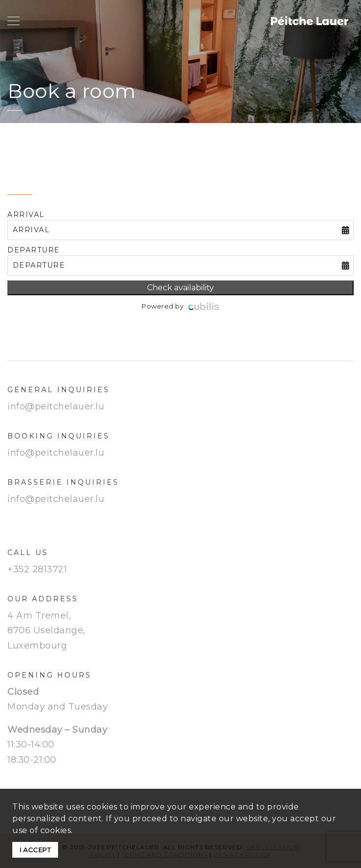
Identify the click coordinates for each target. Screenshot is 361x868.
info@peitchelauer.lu (56, 406)
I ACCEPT (35, 850)
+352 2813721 (37, 569)
